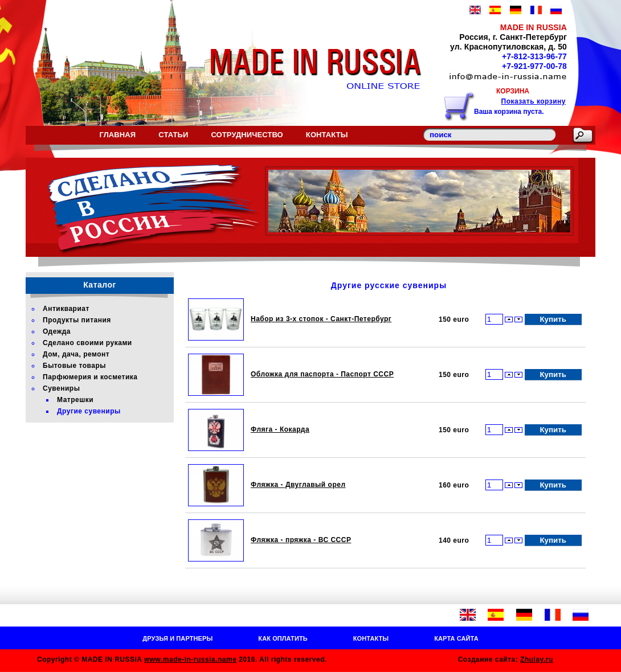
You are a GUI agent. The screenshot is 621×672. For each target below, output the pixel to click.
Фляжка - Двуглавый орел (298, 485)
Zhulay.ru (537, 659)
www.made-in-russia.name (190, 659)
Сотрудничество (247, 135)
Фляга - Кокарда (280, 429)
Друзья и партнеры (177, 638)
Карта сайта (456, 638)
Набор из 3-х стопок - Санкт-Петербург (321, 319)
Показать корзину (534, 101)
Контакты (327, 135)
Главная (117, 135)
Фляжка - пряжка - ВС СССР (301, 540)
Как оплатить (283, 638)
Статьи (173, 135)
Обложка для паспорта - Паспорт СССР (322, 374)
